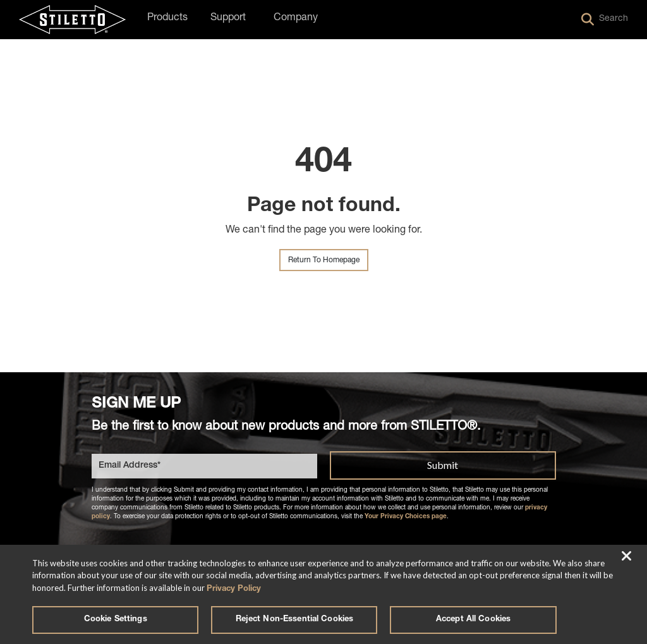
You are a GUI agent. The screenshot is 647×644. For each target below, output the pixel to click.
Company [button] (296, 18)
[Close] (627, 554)
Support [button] (228, 18)
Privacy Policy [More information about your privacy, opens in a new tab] (234, 586)
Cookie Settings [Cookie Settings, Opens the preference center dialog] (116, 620)
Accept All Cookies (473, 620)
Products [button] (167, 18)
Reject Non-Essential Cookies (295, 620)
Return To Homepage (324, 260)
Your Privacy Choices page (406, 516)
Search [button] (605, 20)
